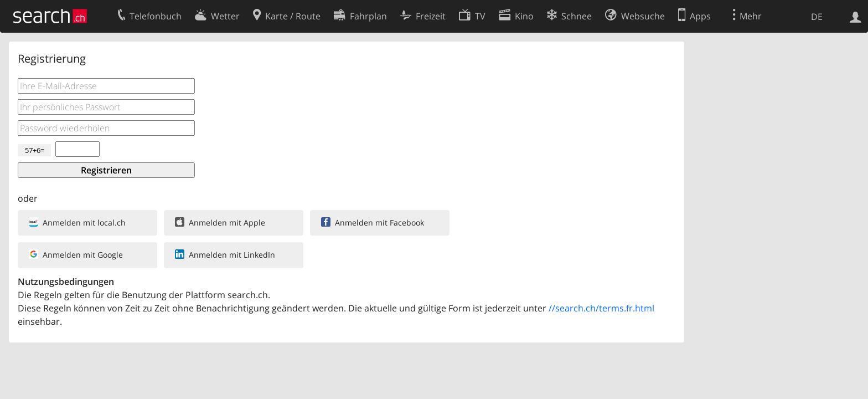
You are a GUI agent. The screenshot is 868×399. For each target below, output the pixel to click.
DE (817, 17)
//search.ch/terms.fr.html (601, 308)
